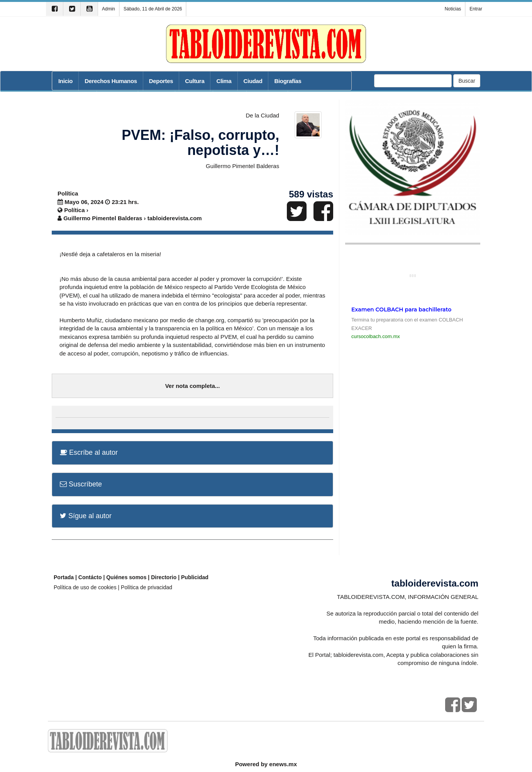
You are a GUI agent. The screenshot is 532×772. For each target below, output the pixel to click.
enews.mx (283, 764)
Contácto (90, 577)
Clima (224, 81)
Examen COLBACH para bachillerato (401, 309)
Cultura (195, 81)
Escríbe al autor (89, 452)
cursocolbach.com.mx (376, 336)
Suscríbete (81, 484)
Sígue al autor (86, 516)
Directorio (164, 577)
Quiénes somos (126, 577)
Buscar (467, 81)
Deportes (161, 81)
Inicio (65, 81)
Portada (64, 577)
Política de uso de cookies (85, 587)
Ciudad (253, 81)
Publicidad (195, 577)
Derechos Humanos (111, 81)
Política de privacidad (147, 587)
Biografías (288, 81)
